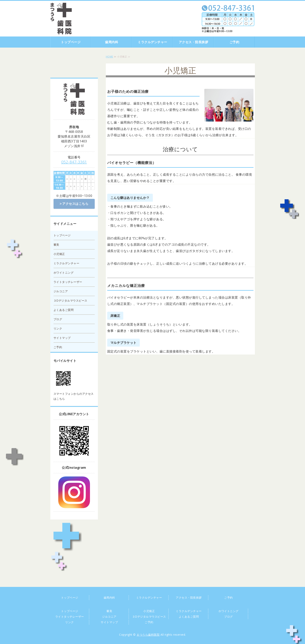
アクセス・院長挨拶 (194, 42)
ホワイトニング (64, 272)
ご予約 (234, 42)
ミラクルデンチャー (152, 42)
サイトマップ (62, 337)
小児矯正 (59, 253)
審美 (56, 244)
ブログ (58, 319)
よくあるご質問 (64, 309)
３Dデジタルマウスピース (70, 300)
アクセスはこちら (75, 204)
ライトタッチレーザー (68, 281)
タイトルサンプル (61, 19)
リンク (58, 328)
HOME (109, 57)
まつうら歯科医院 (148, 634)
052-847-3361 (74, 162)
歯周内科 (112, 42)
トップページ (71, 42)
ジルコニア (61, 291)
